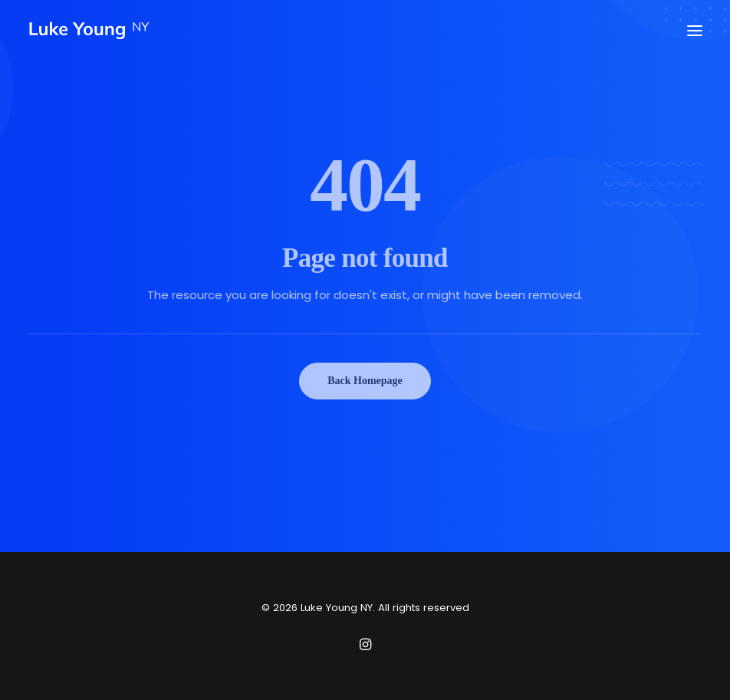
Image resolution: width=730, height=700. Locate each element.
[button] (695, 31)
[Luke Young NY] (89, 31)
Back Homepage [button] (365, 381)
